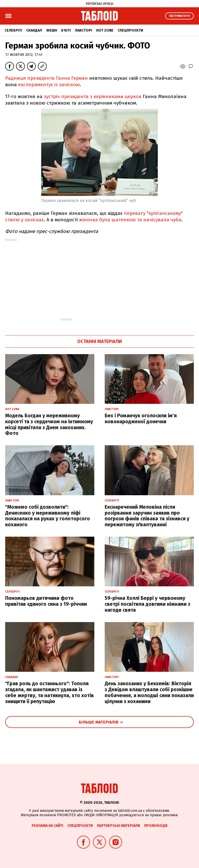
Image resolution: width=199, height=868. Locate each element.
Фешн (52, 30)
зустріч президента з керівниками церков (93, 96)
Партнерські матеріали (118, 826)
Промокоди (156, 826)
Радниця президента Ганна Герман (47, 78)
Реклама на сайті (47, 826)
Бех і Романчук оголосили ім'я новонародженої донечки (141, 419)
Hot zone (105, 30)
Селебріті (13, 30)
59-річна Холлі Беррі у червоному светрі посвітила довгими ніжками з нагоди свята (147, 604)
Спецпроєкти (130, 30)
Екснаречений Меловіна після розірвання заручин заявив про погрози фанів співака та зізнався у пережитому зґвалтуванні (147, 516)
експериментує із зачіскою (49, 85)
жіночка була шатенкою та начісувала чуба (130, 220)
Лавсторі (83, 30)
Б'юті (66, 30)
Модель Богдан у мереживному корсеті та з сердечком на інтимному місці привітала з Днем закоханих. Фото (49, 424)
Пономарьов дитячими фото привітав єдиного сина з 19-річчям (46, 601)
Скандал (34, 30)
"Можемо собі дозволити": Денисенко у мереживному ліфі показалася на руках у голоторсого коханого (48, 516)
